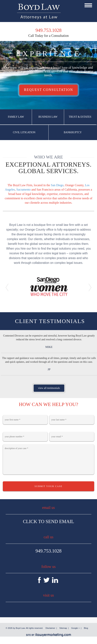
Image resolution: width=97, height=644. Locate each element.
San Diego (57, 185)
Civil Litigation (24, 132)
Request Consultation (48, 90)
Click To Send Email (48, 521)
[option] (48, 286)
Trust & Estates (80, 117)
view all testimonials (49, 388)
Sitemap (63, 628)
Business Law (48, 117)
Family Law (16, 117)
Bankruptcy (73, 132)
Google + (76, 628)
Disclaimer (50, 628)
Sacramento (24, 190)
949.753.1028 (49, 551)
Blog (86, 628)
